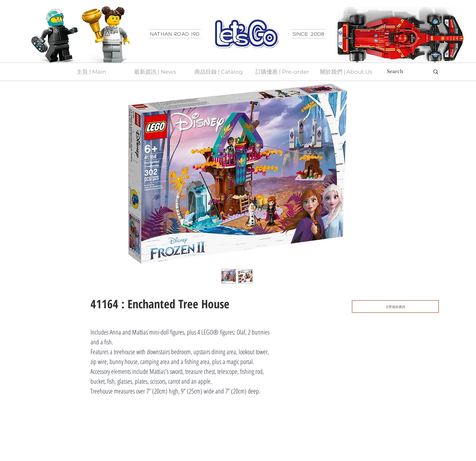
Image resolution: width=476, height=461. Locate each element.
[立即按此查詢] (395, 307)
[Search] (403, 72)
